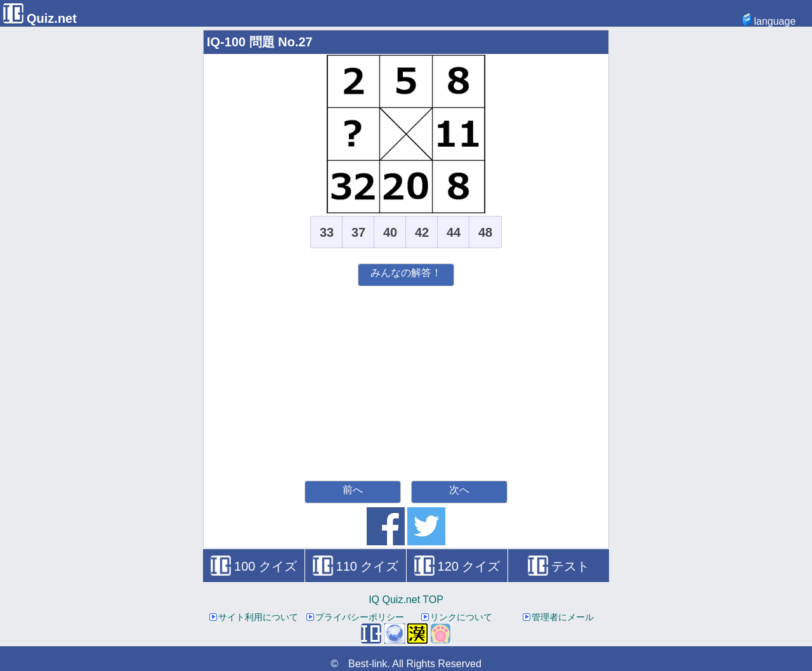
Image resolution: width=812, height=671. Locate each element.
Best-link (368, 664)
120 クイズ (457, 566)
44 (454, 232)
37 (358, 232)
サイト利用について (254, 617)
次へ (459, 490)
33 (327, 232)
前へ (353, 490)
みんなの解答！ (406, 273)
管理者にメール (558, 617)
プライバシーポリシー (355, 617)
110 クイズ (356, 566)
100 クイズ (254, 566)
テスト (559, 566)
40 (390, 232)
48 (485, 232)
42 (422, 232)
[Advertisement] (406, 382)
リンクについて (457, 617)
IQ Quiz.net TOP (406, 600)
